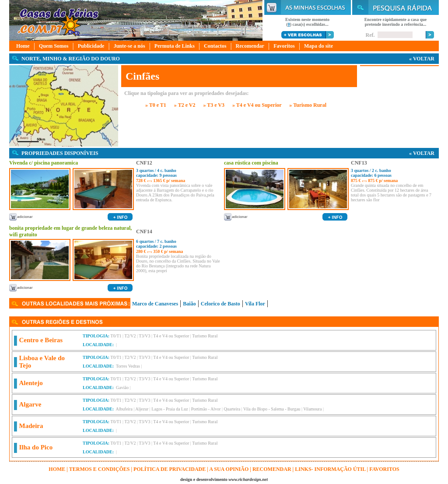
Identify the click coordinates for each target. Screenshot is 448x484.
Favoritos (284, 46)
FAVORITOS (384, 469)
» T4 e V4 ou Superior (257, 105)
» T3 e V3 (214, 105)
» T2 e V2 (185, 105)
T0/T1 (116, 336)
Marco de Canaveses (155, 304)
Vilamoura (312, 409)
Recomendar (250, 46)
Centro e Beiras (41, 340)
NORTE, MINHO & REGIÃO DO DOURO (71, 59)
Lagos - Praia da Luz (170, 409)
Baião (189, 304)
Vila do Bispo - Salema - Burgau (272, 409)
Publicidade (91, 46)
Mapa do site (318, 46)
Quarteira (232, 409)
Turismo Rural (205, 336)
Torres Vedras (128, 366)
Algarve (30, 404)
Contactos (215, 46)
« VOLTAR (422, 59)
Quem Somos (54, 46)
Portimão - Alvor (206, 409)
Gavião (122, 388)
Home (23, 46)
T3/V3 (144, 336)
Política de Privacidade (170, 469)
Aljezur (142, 409)
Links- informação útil (330, 469)
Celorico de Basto (220, 304)
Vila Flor (255, 304)
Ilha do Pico (36, 447)
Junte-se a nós (129, 46)
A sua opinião (229, 469)
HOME (57, 469)
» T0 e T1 (156, 105)
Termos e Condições (100, 469)
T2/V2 (130, 336)
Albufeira (124, 409)
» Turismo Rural (308, 105)
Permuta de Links (175, 46)
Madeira (31, 426)
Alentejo (31, 383)
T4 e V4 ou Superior (171, 336)
